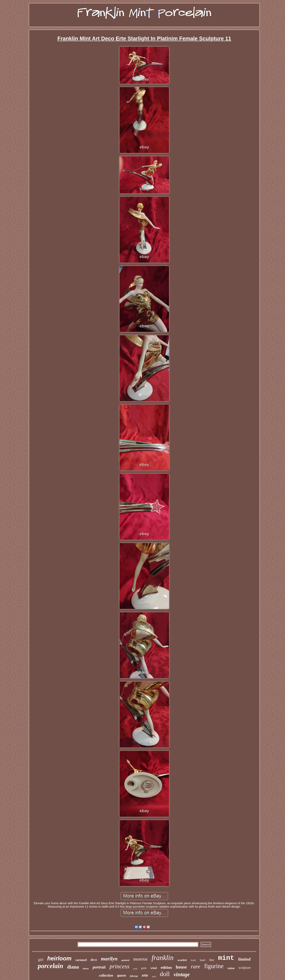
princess (120, 966)
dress (86, 969)
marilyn (109, 959)
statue (231, 968)
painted (125, 960)
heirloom (59, 958)
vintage (182, 974)
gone (144, 968)
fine (212, 960)
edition (166, 967)
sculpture (245, 968)
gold (135, 969)
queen (122, 975)
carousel (81, 960)
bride (193, 960)
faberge (134, 976)
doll (165, 974)
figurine (214, 966)
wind (154, 968)
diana (73, 967)
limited (244, 959)
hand (203, 960)
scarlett (182, 960)
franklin (163, 958)
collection (106, 975)
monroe (140, 959)
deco (94, 960)
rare (195, 966)
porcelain (50, 966)
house (181, 967)
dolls (154, 977)
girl (41, 960)
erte (145, 975)
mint (226, 958)
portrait (99, 967)
